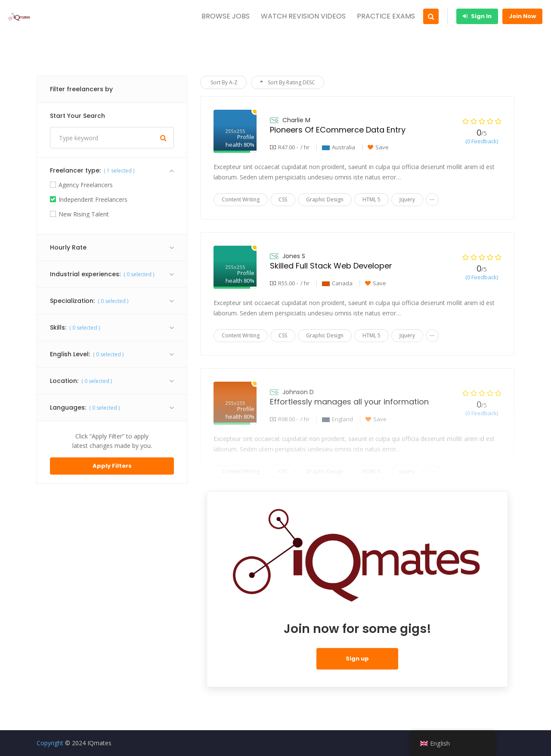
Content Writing (241, 199)
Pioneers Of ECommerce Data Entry (338, 130)
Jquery (407, 199)
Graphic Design (325, 199)
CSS (283, 199)
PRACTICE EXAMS (386, 16)
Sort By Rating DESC (288, 82)
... (432, 198)
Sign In (477, 16)
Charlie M (296, 120)
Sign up (357, 659)
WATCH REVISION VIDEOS (303, 16)
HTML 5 (371, 199)
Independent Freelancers (93, 200)
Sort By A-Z (223, 82)
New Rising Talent (84, 214)
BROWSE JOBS (226, 16)
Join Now (522, 16)
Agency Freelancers (86, 185)
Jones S (294, 256)
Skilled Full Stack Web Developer (331, 266)
